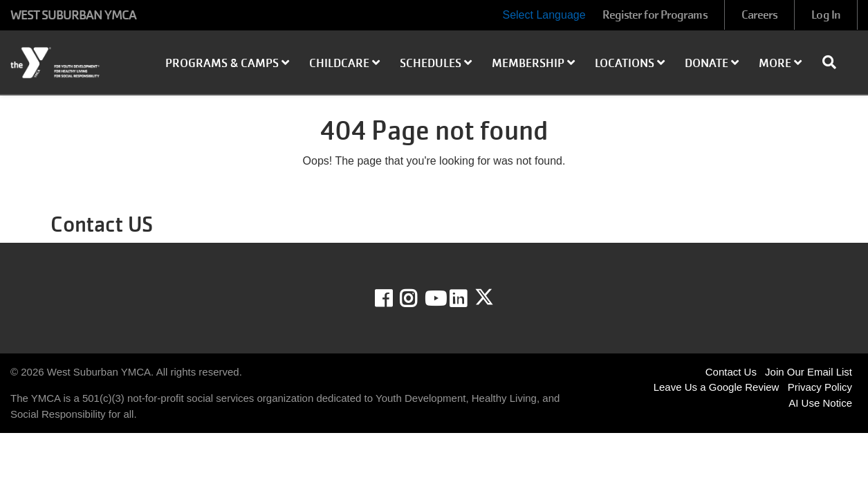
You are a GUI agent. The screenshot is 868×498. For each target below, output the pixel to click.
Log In (826, 15)
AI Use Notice (820, 403)
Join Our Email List (809, 372)
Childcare (344, 63)
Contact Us (731, 372)
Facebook (393, 299)
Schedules (436, 63)
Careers (760, 15)
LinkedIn (468, 299)
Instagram (418, 299)
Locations (630, 63)
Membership (533, 63)
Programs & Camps (227, 63)
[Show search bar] (835, 62)
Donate (712, 63)
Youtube (434, 299)
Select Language (544, 15)
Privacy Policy (820, 387)
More (780, 63)
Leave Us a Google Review (717, 387)
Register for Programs (655, 15)
